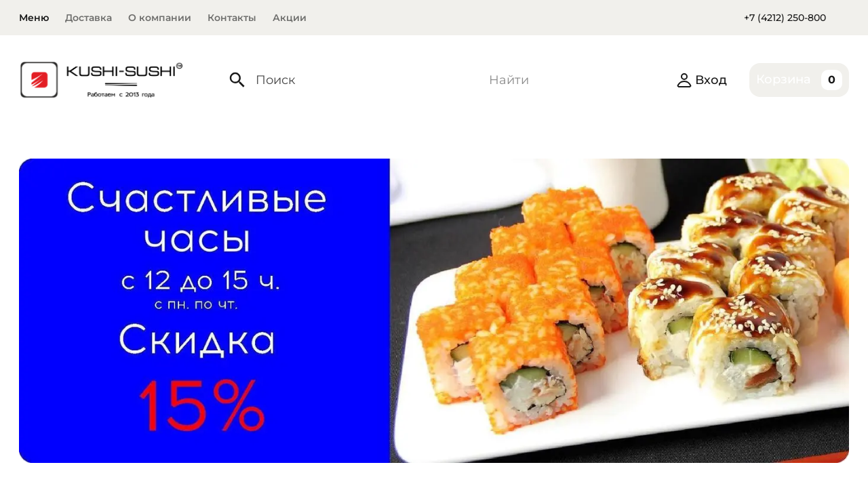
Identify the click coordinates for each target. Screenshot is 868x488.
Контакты (232, 18)
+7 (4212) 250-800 (785, 18)
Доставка (88, 18)
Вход (702, 80)
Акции (290, 18)
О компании (160, 18)
